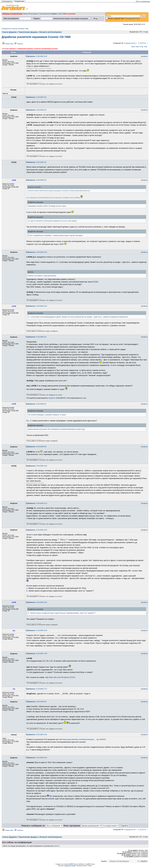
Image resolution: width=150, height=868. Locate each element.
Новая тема (9, 44)
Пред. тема (135, 47)
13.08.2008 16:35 (37, 56)
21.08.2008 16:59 (37, 630)
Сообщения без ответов (9, 29)
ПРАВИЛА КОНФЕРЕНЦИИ (12, 14)
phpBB (70, 864)
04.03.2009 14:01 (37, 735)
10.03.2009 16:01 (37, 758)
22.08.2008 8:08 (37, 702)
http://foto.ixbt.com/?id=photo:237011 (60, 677)
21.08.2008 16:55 (37, 602)
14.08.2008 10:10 (37, 306)
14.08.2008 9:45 (37, 180)
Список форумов (9, 32)
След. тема (143, 47)
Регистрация (33, 14)
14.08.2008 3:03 (37, 97)
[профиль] (144, 56)
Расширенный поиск (132, 19)
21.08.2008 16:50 (37, 530)
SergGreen (52, 398)
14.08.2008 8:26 (37, 110)
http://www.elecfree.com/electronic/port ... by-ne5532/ (84, 739)
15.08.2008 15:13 (37, 503)
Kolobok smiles (81, 866)
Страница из (130, 43)
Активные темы (23, 29)
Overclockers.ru (7, 1)
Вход (25, 14)
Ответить (20, 44)
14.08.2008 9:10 (37, 162)
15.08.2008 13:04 (37, 466)
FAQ (60, 14)
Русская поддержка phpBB (67, 866)
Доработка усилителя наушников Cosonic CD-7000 (36, 37)
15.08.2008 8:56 (37, 447)
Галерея (54, 14)
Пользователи (44, 14)
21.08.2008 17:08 (37, 654)
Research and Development (50, 32)
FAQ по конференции (143, 1)
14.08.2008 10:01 (37, 252)
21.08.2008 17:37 (37, 689)
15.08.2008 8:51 (37, 404)
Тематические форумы (28, 32)
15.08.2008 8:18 (37, 337)
